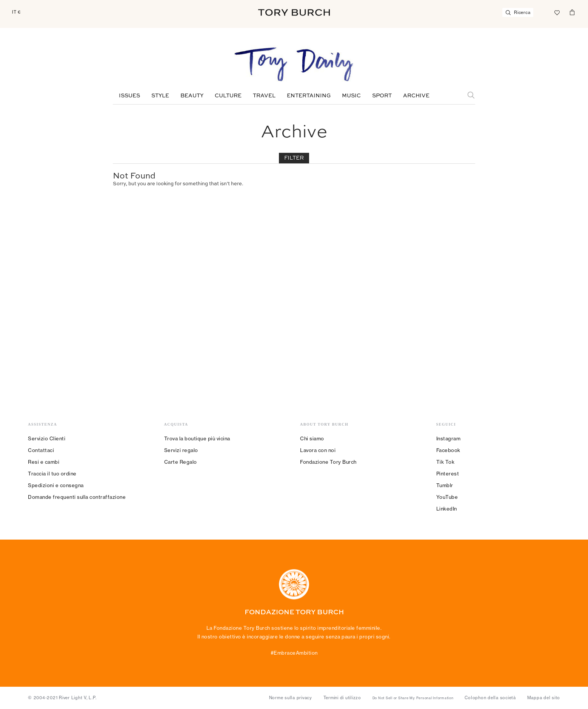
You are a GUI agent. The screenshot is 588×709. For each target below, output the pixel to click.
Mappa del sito (544, 698)
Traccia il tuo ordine (52, 474)
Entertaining (309, 96)
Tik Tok (446, 462)
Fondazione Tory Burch (328, 462)
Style (160, 96)
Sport (382, 96)
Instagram (449, 438)
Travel (264, 96)
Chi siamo (312, 438)
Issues (129, 96)
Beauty (192, 96)
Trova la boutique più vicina (197, 438)
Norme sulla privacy (291, 698)
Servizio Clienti (47, 438)
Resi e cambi (44, 462)
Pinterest (448, 474)
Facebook (448, 450)
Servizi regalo (181, 450)
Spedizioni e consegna (56, 485)
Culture (228, 96)
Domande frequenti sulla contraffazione (77, 497)
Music (351, 96)
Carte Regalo (181, 462)
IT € (16, 12)
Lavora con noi (318, 450)
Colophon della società (490, 698)
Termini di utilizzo (342, 698)
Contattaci (41, 450)
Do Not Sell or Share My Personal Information (413, 698)
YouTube (447, 497)
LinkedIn (447, 509)
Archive (416, 96)
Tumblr (445, 485)
